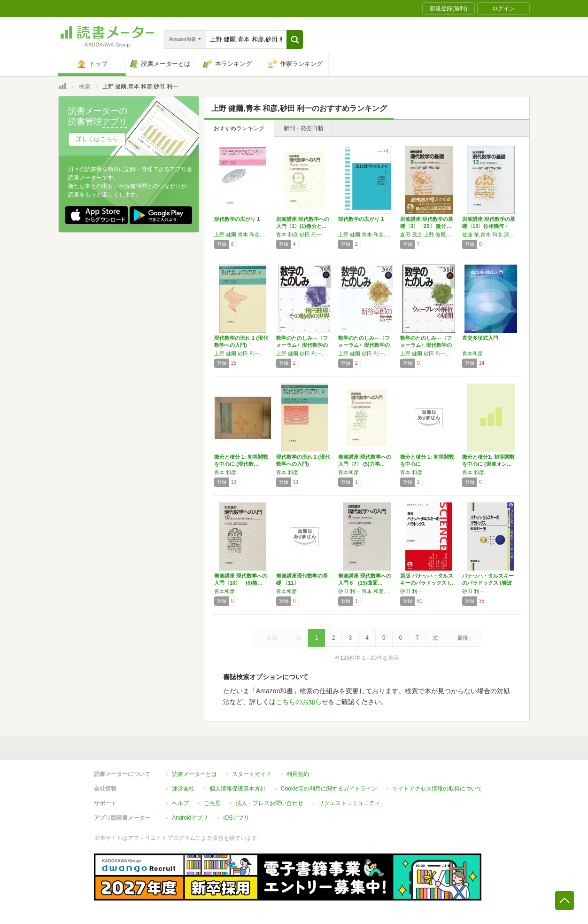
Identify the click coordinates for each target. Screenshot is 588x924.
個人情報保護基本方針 (238, 789)
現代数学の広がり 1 (237, 219)
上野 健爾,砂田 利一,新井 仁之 (305, 353)
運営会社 (183, 789)
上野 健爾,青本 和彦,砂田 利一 (243, 235)
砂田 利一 (411, 591)
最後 (463, 638)
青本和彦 (472, 353)
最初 (271, 638)
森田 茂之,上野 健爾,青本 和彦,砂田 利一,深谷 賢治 (429, 235)
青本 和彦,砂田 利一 (299, 235)
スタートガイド (252, 774)
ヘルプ (180, 803)
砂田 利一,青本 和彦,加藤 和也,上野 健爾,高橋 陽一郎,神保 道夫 (367, 591)
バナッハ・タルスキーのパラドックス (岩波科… (488, 583)
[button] (295, 39)
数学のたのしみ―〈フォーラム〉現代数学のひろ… (302, 345)
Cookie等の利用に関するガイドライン (329, 789)
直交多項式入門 (480, 338)
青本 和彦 (225, 472)
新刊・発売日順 (303, 128)
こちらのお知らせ (302, 702)
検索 (85, 86)
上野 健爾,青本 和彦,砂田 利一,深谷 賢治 (367, 235)
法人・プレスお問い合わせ (270, 803)
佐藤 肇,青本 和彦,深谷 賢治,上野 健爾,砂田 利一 (491, 235)
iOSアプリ (236, 818)
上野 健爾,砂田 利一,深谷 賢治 (243, 353)
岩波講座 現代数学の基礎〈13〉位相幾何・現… (489, 226)
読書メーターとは (194, 774)
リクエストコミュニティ (349, 803)
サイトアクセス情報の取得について (437, 789)
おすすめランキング (239, 128)
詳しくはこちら (97, 139)
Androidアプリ (190, 818)
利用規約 (298, 774)
